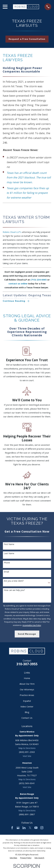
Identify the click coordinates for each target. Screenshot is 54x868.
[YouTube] (36, 828)
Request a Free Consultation (27, 39)
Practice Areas (27, 695)
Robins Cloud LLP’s (12, 232)
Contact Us (27, 718)
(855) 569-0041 (27, 783)
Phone (7, 563)
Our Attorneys (27, 689)
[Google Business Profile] (18, 828)
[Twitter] (30, 828)
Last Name (9, 553)
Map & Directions (27, 748)
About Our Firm (27, 684)
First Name (9, 544)
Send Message (27, 634)
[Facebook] (12, 828)
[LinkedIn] (24, 828)
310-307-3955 (27, 664)
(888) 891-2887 (27, 814)
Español (27, 701)
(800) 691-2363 (27, 752)
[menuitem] (13, 858)
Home (27, 678)
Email (6, 572)
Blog (27, 712)
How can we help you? (14, 590)
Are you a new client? (14, 581)
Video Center (27, 706)
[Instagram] (42, 828)
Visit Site (27, 756)
